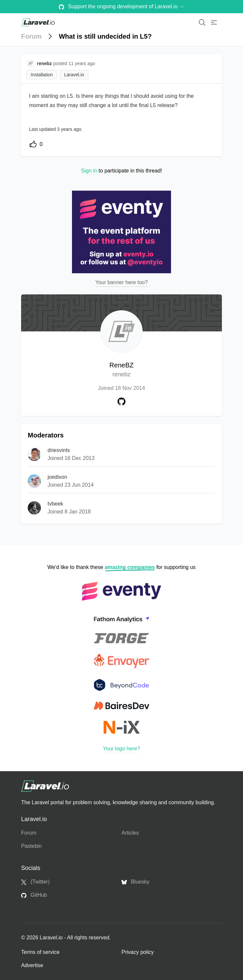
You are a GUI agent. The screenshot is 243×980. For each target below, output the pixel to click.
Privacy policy (138, 952)
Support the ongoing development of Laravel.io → (122, 7)
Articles (130, 833)
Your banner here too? (122, 282)
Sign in (89, 171)
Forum (31, 36)
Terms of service (40, 952)
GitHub (34, 895)
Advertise (32, 965)
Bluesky (135, 882)
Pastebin (31, 846)
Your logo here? (121, 749)
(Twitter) (35, 882)
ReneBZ (121, 370)
